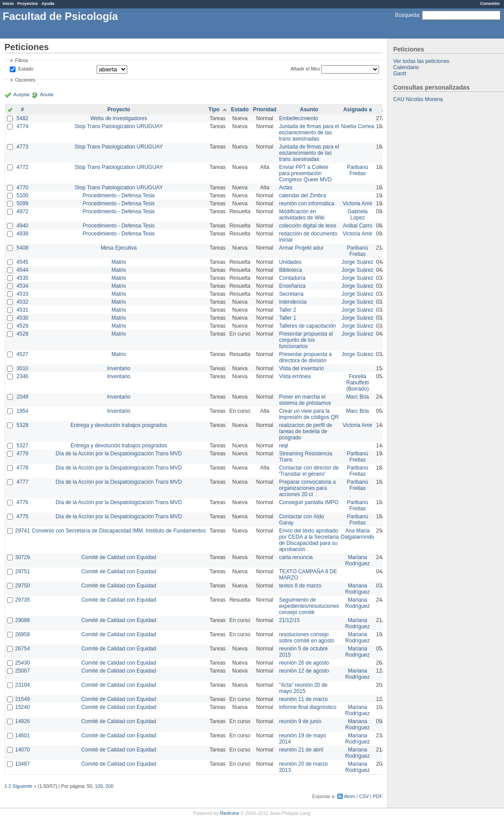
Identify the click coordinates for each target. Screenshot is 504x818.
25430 (22, 663)
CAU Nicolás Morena (418, 99)
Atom (350, 796)
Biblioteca (290, 270)
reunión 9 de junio (300, 721)
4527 (22, 354)
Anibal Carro (357, 226)
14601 (22, 736)
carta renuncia (296, 557)
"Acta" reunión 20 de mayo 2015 (303, 688)
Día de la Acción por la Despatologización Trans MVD (119, 454)
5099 (22, 204)
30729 (22, 557)
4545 (22, 262)
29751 (22, 571)
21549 (22, 699)
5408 (22, 248)
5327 (22, 446)
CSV (364, 796)
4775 (22, 517)
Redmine (229, 813)
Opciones (25, 80)
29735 (22, 600)
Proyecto (119, 110)
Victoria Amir (357, 204)
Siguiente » (24, 786)
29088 (22, 620)
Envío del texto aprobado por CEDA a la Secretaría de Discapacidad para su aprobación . (309, 540)
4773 (22, 147)
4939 (22, 234)
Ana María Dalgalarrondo (357, 534)
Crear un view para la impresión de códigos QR (309, 414)
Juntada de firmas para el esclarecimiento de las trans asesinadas (309, 133)
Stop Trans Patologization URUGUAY (119, 126)
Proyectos (27, 3)
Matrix (119, 262)
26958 (22, 634)
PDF (378, 796)
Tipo (214, 110)
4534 (22, 286)
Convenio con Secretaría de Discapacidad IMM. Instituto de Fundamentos (119, 531)
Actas (285, 188)
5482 (22, 118)
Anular (47, 94)
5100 (22, 196)
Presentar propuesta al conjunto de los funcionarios (306, 340)
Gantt (400, 74)
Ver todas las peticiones (421, 61)
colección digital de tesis (307, 226)
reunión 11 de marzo (303, 699)
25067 (22, 671)
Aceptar (21, 94)
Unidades (290, 262)
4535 (22, 278)
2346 (22, 376)
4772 (22, 167)
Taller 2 (287, 310)
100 (99, 786)
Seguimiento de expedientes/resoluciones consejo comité (309, 606)
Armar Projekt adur (301, 248)
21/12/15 (289, 620)
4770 (22, 188)
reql (283, 446)
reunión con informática (307, 204)
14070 (22, 750)
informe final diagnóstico (307, 707)
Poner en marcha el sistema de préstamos (305, 400)
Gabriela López (357, 215)
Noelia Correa (358, 126)
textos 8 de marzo (300, 586)
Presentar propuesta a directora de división (305, 357)
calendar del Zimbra (302, 196)
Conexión (490, 3)
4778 (22, 468)
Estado (26, 69)
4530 (22, 318)
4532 (22, 302)
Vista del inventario (301, 368)
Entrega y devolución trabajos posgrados (119, 425)
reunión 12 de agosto (304, 671)
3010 (22, 368)
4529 (22, 326)
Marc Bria (357, 397)
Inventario (119, 368)
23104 (22, 685)
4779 (22, 454)
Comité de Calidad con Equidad (119, 557)
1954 (22, 411)
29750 (22, 586)
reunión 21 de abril (301, 750)
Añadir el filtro (305, 69)
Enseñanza (292, 286)
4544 (22, 270)
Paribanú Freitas (358, 170)
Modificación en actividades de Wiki (302, 215)
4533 (22, 294)
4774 (22, 126)
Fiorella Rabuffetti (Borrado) (357, 383)
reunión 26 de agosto (304, 663)
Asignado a (357, 110)
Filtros (21, 60)
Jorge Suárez (357, 262)
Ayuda (48, 3)
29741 (22, 531)
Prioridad (265, 110)
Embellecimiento (298, 118)
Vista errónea (295, 376)
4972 (22, 211)
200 (109, 786)
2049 (22, 397)
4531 (22, 310)
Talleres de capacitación (307, 326)
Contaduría (292, 278)
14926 (22, 721)
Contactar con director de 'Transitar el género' (309, 471)
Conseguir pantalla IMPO (309, 502)
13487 (22, 764)
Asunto (309, 110)
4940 (22, 226)
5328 (22, 425)
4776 (22, 502)
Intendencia (293, 302)
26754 (22, 649)
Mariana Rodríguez (357, 560)
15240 (22, 707)
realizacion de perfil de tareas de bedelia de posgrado (305, 431)
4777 (22, 482)
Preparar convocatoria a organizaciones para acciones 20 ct (307, 488)
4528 (22, 334)
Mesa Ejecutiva (119, 248)
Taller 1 (287, 318)
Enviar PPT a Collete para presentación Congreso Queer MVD (305, 173)
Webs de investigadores (119, 118)
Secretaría (291, 294)
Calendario (406, 67)
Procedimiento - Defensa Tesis (119, 196)
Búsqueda (407, 15)
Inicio (8, 3)
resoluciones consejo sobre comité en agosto (307, 638)
